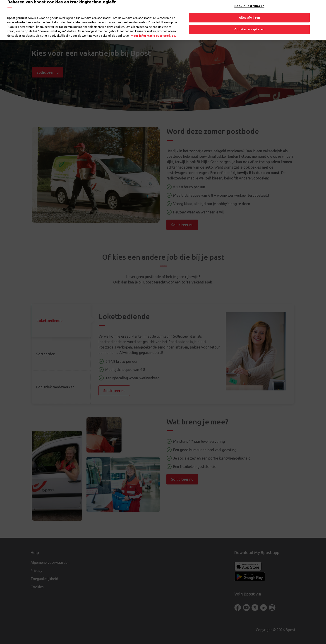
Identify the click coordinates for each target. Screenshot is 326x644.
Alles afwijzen (249, 14)
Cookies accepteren (249, 26)
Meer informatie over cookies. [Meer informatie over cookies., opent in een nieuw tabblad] (153, 32)
